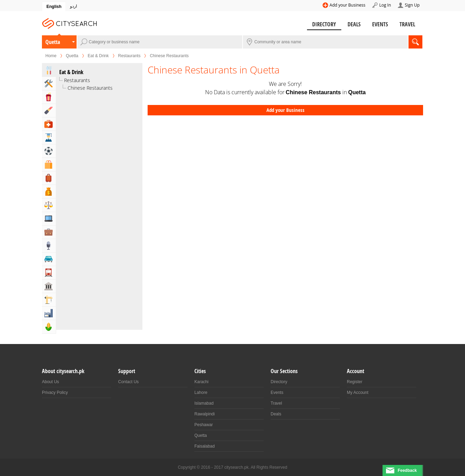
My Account (358, 393)
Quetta (53, 42)
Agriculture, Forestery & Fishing (49, 327)
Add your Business (347, 5)
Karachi (201, 382)
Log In (385, 5)
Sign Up (412, 5)
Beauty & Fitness (49, 111)
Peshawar (204, 425)
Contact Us (128, 382)
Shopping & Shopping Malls (49, 165)
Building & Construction (49, 300)
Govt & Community (49, 286)
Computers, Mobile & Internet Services (49, 219)
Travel (407, 24)
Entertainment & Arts (49, 97)
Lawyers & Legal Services (49, 205)
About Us (50, 382)
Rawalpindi (205, 414)
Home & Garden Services (49, 83)
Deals (354, 24)
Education (49, 138)
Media (49, 246)
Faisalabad (205, 446)
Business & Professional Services (49, 232)
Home (51, 56)
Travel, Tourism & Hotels (49, 178)
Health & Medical (49, 124)
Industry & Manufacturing (49, 313)
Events (380, 24)
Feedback (407, 470)
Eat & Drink (98, 56)
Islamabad (204, 403)
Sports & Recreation (49, 151)
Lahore (201, 393)
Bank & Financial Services (49, 192)
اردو (73, 6)
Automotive (49, 259)
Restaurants (129, 56)
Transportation (49, 273)
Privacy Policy (55, 393)
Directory (324, 24)
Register (355, 382)
